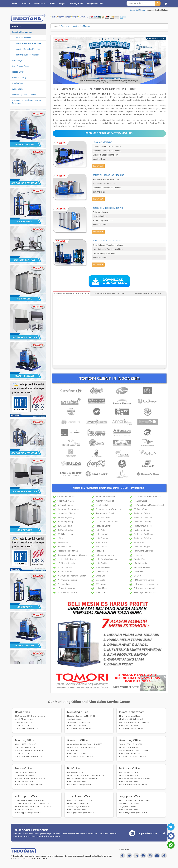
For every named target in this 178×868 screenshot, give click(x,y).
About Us (26, 3)
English (158, 10)
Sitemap (142, 10)
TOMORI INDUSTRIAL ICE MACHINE (72, 294)
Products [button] (40, 3)
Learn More (98, 166)
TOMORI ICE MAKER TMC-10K (109, 294)
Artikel (52, 3)
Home (15, 3)
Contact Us (134, 10)
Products (65, 26)
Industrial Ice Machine (81, 26)
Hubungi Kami (76, 3)
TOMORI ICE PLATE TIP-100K (147, 294)
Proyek (62, 3)
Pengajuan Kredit (95, 3)
